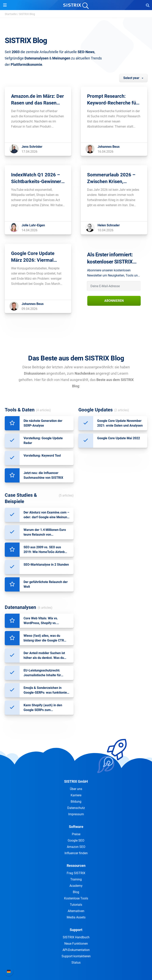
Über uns (76, 789)
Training (76, 879)
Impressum (76, 814)
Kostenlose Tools (76, 898)
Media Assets (76, 917)
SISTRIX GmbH (76, 781)
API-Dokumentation (76, 950)
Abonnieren (114, 301)
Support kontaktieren (76, 956)
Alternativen (76, 911)
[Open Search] (148, 5)
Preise (76, 834)
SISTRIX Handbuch (76, 937)
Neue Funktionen (76, 944)
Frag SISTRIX (76, 873)
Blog (76, 892)
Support (76, 930)
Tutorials (76, 905)
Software (76, 827)
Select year (131, 78)
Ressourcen (76, 866)
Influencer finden (76, 853)
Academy (76, 886)
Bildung (76, 802)
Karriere (76, 795)
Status (76, 963)
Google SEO (76, 840)
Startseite (11, 14)
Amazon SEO (76, 847)
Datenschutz (76, 808)
